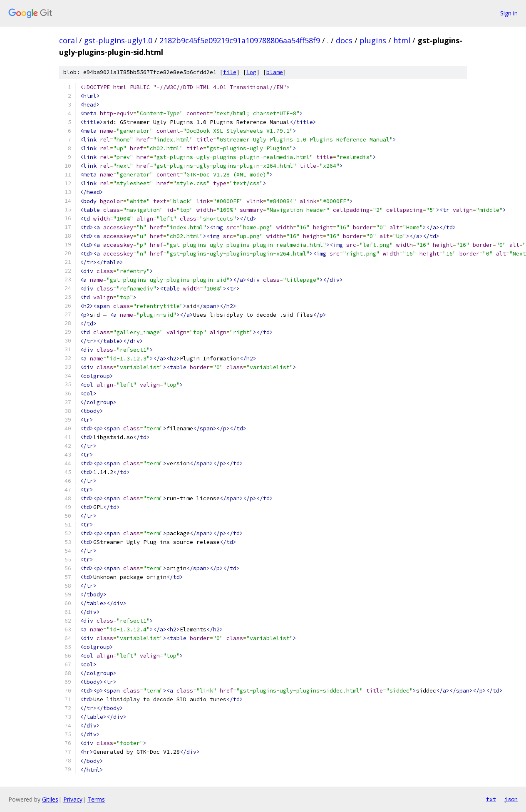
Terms (96, 799)
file (230, 72)
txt (491, 799)
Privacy (73, 799)
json (511, 799)
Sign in (509, 13)
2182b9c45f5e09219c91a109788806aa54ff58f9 (240, 40)
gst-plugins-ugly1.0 (118, 40)
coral (68, 40)
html (402, 40)
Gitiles (50, 799)
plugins (373, 40)
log (251, 72)
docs (344, 40)
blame (275, 72)
